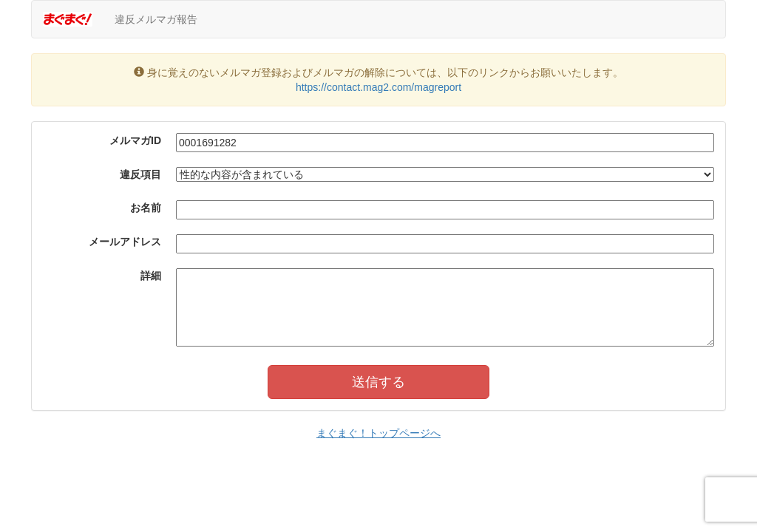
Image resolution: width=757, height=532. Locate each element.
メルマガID (135, 140)
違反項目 (140, 174)
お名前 (146, 208)
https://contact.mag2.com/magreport (378, 87)
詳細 (151, 276)
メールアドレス (125, 242)
